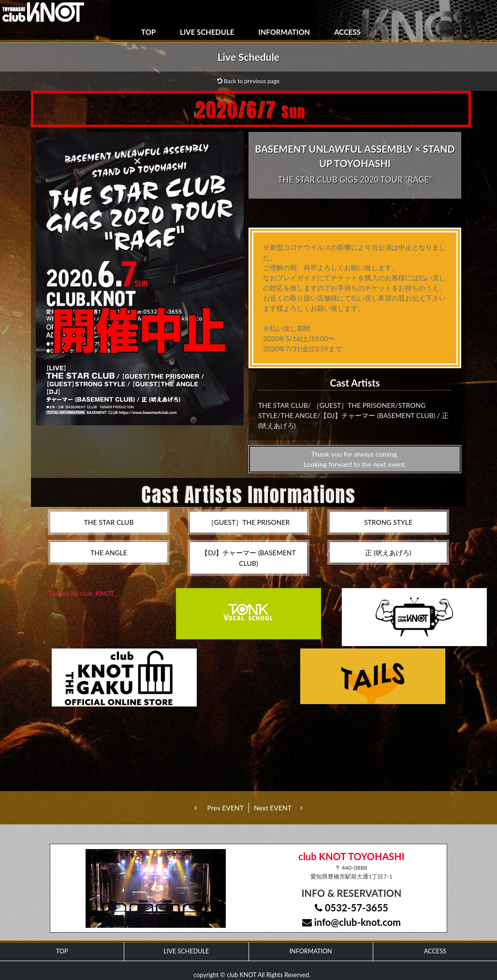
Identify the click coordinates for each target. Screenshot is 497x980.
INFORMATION (284, 32)
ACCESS (347, 32)
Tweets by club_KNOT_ (83, 593)
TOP (148, 32)
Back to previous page (249, 81)
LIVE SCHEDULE (207, 32)
